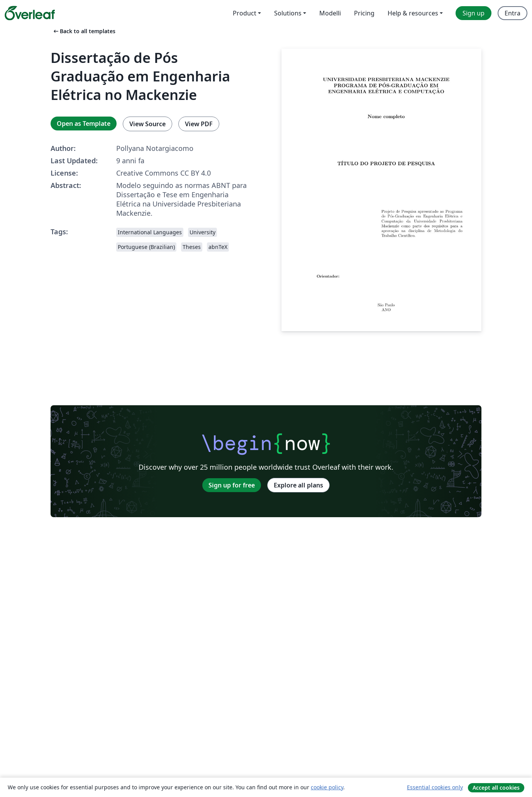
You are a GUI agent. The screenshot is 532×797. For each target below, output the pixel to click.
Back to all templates (84, 31)
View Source (147, 124)
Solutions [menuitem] (288, 13)
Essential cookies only (435, 787)
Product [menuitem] (245, 13)
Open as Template (84, 124)
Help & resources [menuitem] (413, 13)
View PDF (199, 124)
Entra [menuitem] (513, 13)
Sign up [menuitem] (474, 13)
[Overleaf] (30, 13)
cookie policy (327, 787)
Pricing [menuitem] (364, 13)
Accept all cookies (496, 788)
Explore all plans (298, 485)
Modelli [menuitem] (330, 13)
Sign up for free (232, 485)
